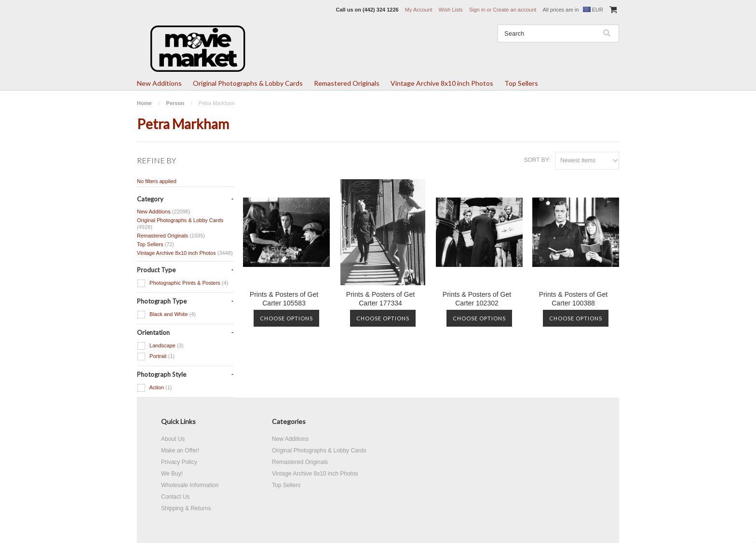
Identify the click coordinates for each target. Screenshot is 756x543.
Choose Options (286, 318)
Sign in (477, 10)
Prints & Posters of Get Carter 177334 (380, 299)
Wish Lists (451, 10)
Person (175, 103)
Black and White (166, 315)
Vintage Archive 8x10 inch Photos (442, 83)
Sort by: (537, 160)
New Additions (159, 83)
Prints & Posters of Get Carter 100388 (573, 299)
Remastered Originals (347, 83)
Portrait (156, 357)
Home (144, 103)
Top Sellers (521, 83)
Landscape (160, 346)
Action (155, 388)
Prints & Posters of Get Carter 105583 (284, 299)
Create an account (514, 10)
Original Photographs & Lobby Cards (248, 83)
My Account (419, 10)
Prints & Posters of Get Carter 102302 (477, 299)
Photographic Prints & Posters (182, 283)
